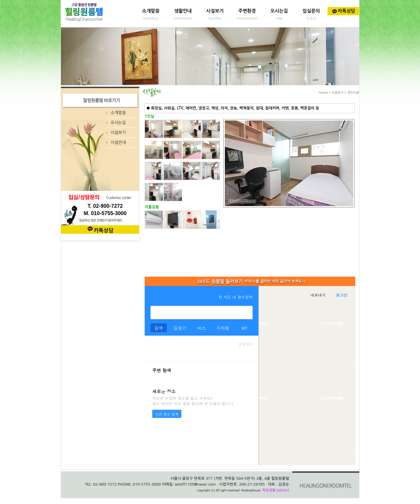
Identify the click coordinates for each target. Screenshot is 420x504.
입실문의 (311, 11)
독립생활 (269, 490)
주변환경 (247, 11)
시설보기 (215, 11)
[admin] (283, 490)
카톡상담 (343, 11)
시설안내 (118, 142)
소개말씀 (151, 11)
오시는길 (279, 11)
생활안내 (183, 11)
